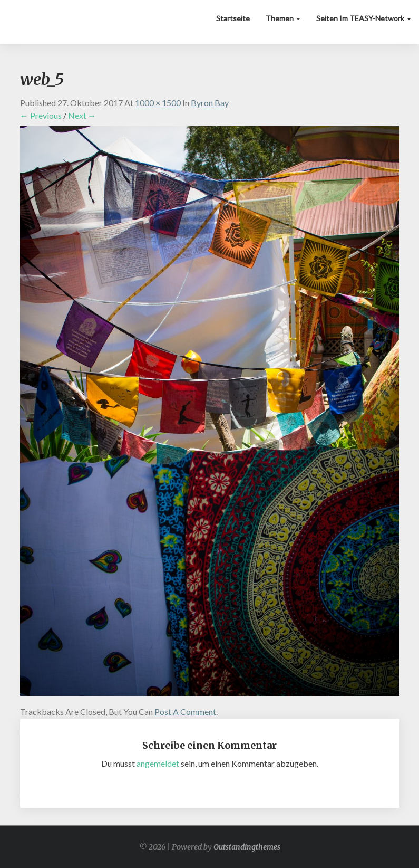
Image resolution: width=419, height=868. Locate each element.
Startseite (233, 18)
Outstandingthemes (247, 847)
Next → (82, 115)
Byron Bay (210, 103)
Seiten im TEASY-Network (364, 18)
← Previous (41, 115)
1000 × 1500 (158, 103)
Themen (283, 18)
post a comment (185, 712)
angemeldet (158, 763)
